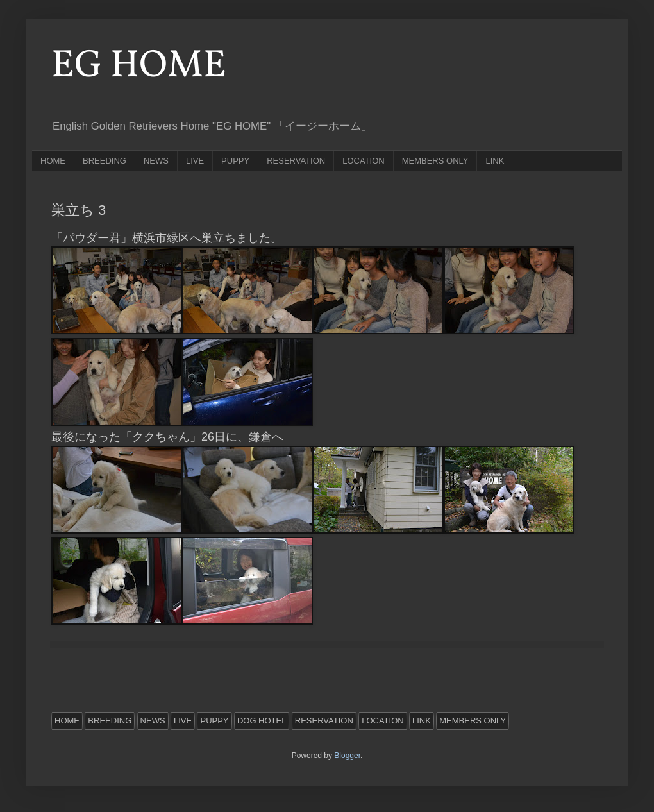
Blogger (347, 756)
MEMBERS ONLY (435, 161)
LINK (495, 161)
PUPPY (235, 161)
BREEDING (105, 161)
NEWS (156, 161)
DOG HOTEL (262, 721)
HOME (53, 161)
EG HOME (139, 66)
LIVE (195, 161)
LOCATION (364, 161)
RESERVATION (296, 161)
